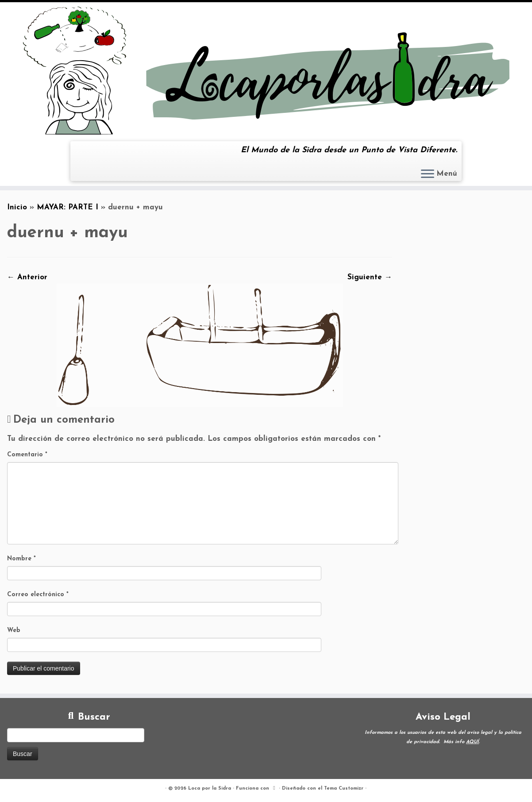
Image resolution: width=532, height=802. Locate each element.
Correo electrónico (38, 595)
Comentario (27, 455)
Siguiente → (370, 277)
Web (14, 630)
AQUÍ (472, 742)
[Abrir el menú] (428, 174)
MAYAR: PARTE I (67, 207)
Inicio (17, 207)
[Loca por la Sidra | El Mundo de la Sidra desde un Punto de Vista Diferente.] (266, 71)
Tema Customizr (344, 789)
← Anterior (27, 277)
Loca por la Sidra (210, 789)
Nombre (21, 559)
